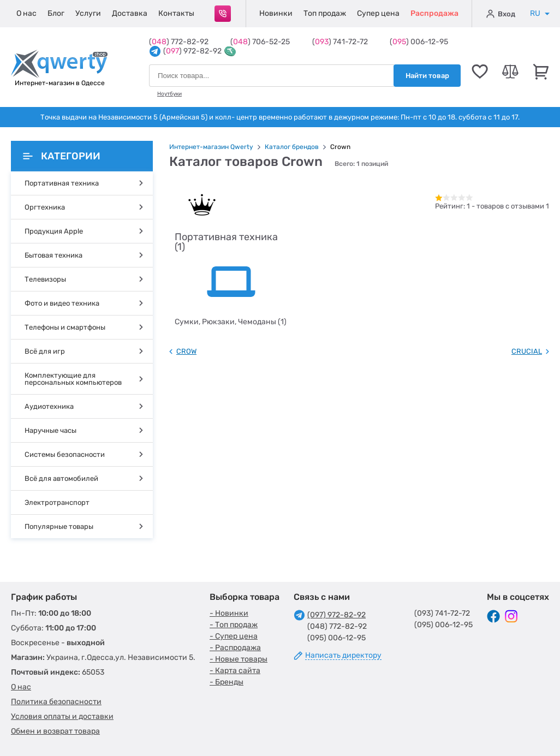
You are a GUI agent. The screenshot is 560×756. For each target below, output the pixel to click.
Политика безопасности (56, 702)
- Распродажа (235, 648)
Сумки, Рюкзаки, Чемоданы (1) (231, 322)
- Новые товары (239, 659)
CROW (186, 351)
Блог (56, 13)
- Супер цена (234, 636)
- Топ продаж (234, 625)
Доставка (130, 13)
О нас (26, 13)
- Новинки (229, 613)
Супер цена (378, 13)
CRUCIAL (527, 351)
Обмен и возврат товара (55, 731)
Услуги (88, 13)
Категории (62, 156)
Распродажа (434, 13)
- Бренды (227, 682)
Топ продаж (325, 13)
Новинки (276, 13)
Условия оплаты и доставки (62, 716)
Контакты (176, 13)
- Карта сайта (235, 671)
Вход (501, 14)
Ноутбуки (169, 94)
